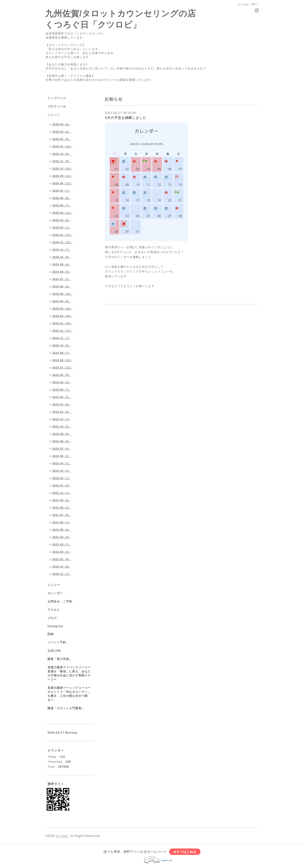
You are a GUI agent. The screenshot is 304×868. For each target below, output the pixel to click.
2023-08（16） (62, 360)
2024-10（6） (62, 257)
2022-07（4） (62, 449)
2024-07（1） (62, 279)
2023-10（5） (62, 345)
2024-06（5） (62, 286)
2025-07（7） (62, 191)
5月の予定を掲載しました (126, 118)
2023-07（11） (62, 368)
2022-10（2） (62, 427)
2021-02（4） (62, 552)
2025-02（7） (62, 228)
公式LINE (54, 651)
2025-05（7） (62, 205)
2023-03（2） (62, 397)
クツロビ (62, 836)
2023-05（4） (62, 382)
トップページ (57, 98)
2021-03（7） (62, 544)
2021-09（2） (62, 500)
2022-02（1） (62, 478)
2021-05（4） (62, 530)
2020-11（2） (62, 574)
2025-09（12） (62, 176)
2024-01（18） (62, 323)
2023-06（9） (62, 375)
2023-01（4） (62, 412)
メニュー (54, 585)
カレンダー (55, 593)
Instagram (55, 626)
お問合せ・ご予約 (60, 601)
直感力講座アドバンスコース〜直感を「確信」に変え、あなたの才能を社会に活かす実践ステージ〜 (69, 673)
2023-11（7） (62, 338)
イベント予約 (57, 642)
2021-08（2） (62, 508)
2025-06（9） (62, 198)
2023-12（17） (62, 331)
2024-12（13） (62, 242)
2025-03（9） (62, 220)
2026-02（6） (62, 139)
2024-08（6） (62, 272)
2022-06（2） (62, 456)
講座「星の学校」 (60, 659)
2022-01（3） (62, 485)
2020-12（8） (62, 567)
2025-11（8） (62, 161)
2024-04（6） (62, 301)
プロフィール (57, 107)
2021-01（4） (62, 559)
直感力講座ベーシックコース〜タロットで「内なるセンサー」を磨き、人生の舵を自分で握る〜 (69, 694)
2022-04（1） (62, 463)
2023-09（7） (62, 353)
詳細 (51, 634)
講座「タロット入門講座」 (66, 708)
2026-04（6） (62, 124)
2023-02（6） (62, 404)
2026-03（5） (62, 132)
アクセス (54, 610)
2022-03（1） (62, 471)
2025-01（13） (62, 235)
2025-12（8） (62, 154)
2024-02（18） (62, 316)
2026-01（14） (62, 146)
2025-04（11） (62, 213)
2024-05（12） (62, 294)
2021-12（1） (62, 493)
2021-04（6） (62, 537)
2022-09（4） (62, 434)
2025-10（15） (62, 169)
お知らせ (54, 115)
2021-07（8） (62, 515)
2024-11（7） (62, 250)
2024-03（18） (62, 309)
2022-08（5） (62, 441)
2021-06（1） (62, 522)
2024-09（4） (62, 264)
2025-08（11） (62, 183)
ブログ (52, 618)
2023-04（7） (62, 390)
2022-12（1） (62, 419)
